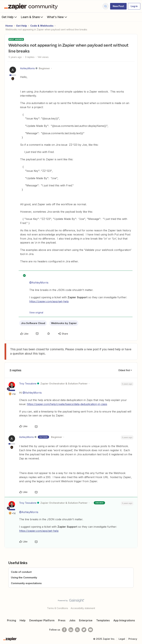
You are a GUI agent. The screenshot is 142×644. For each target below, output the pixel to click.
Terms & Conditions (58, 608)
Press (62, 620)
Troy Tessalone (28, 384)
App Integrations (124, 620)
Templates (103, 620)
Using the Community (24, 577)
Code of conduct (21, 572)
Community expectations (26, 583)
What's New (57, 17)
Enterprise (86, 620)
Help (23, 620)
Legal (122, 639)
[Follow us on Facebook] (64, 630)
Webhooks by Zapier (64, 323)
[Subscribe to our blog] (77, 630)
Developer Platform (42, 620)
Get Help (10, 17)
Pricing (12, 620)
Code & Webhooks (42, 26)
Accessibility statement (83, 608)
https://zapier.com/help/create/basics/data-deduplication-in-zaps (67, 404)
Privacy (133, 639)
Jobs (72, 620)
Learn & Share (32, 17)
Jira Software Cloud (33, 323)
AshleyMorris (27, 68)
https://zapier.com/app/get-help (49, 301)
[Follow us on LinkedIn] (71, 630)
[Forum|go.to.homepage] (32, 6)
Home (9, 26)
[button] (118, 6)
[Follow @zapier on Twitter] (84, 630)
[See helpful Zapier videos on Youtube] (90, 630)
